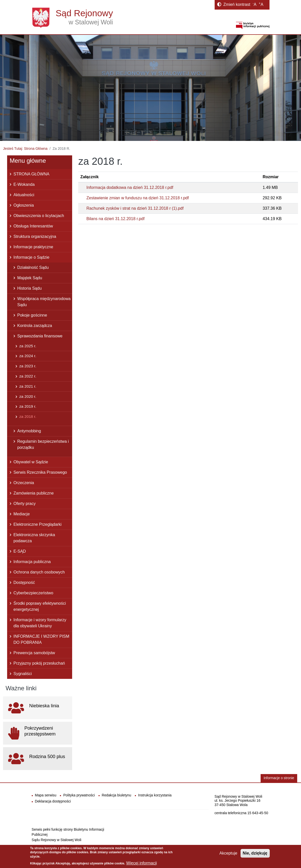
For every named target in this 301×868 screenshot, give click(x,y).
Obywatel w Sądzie (31, 462)
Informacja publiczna (32, 562)
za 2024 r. (28, 356)
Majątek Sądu (30, 278)
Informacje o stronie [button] (279, 778)
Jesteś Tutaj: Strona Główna (25, 149)
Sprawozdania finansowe (40, 336)
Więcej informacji (142, 863)
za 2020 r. (28, 396)
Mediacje (22, 514)
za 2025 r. (28, 346)
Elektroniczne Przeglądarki (37, 524)
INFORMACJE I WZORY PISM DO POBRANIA (41, 639)
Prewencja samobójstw (34, 653)
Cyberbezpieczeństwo (33, 593)
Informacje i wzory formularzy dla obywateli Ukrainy (40, 623)
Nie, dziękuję (255, 853)
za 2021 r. (28, 386)
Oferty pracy (25, 504)
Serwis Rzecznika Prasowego (40, 472)
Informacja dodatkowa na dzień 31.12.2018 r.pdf (130, 187)
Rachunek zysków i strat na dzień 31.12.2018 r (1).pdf (135, 208)
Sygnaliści (23, 674)
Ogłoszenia (24, 205)
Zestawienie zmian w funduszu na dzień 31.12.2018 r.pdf (138, 198)
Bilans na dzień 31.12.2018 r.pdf (115, 219)
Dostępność (24, 583)
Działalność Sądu (33, 267)
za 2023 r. (28, 366)
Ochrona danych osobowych (39, 572)
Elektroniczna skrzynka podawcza (34, 538)
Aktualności (24, 195)
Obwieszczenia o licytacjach (39, 216)
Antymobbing (29, 431)
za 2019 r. (28, 406)
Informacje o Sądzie (31, 257)
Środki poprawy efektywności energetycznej (40, 606)
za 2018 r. (28, 416)
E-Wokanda (24, 184)
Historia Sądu (29, 288)
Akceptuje (228, 853)
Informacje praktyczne (33, 247)
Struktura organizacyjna (35, 236)
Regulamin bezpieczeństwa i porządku (43, 444)
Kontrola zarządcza (35, 326)
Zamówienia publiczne (34, 493)
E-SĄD (20, 551)
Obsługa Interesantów (33, 226)
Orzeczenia (24, 483)
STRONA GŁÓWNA (31, 174)
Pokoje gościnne (32, 315)
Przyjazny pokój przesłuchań (39, 663)
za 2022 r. (28, 376)
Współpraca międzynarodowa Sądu (44, 302)
